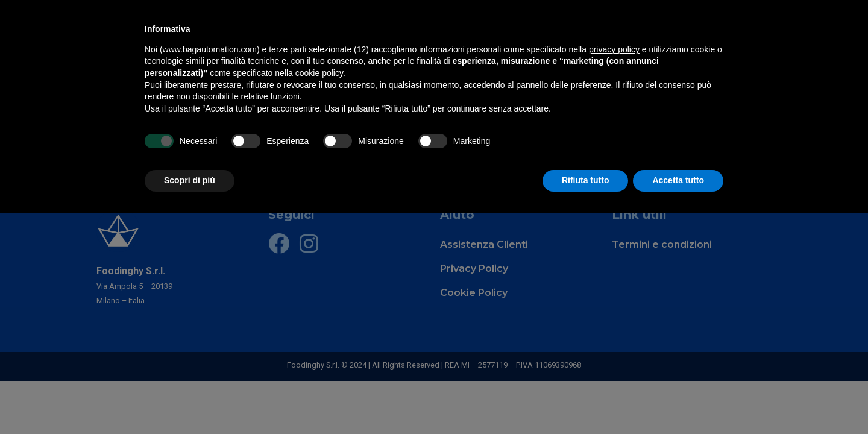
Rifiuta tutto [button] (586, 180)
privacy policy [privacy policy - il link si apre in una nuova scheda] (614, 49)
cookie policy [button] (319, 73)
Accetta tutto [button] (678, 180)
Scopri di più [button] (190, 180)
